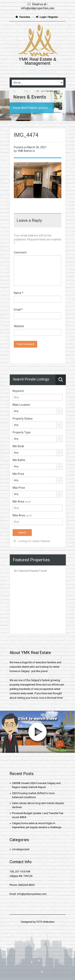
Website (19, 326)
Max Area (22, 515)
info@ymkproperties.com (38, 8)
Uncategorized (21, 849)
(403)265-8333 (40, 72)
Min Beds (18, 446)
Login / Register (47, 17)
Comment (20, 252)
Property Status (23, 419)
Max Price (19, 488)
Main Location (21, 405)
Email (18, 310)
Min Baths (19, 460)
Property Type (22, 432)
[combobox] (38, 411)
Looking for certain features (32, 541)
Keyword (18, 391)
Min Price (18, 474)
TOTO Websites (45, 922)
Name (19, 293)
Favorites (23, 17)
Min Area (22, 502)
